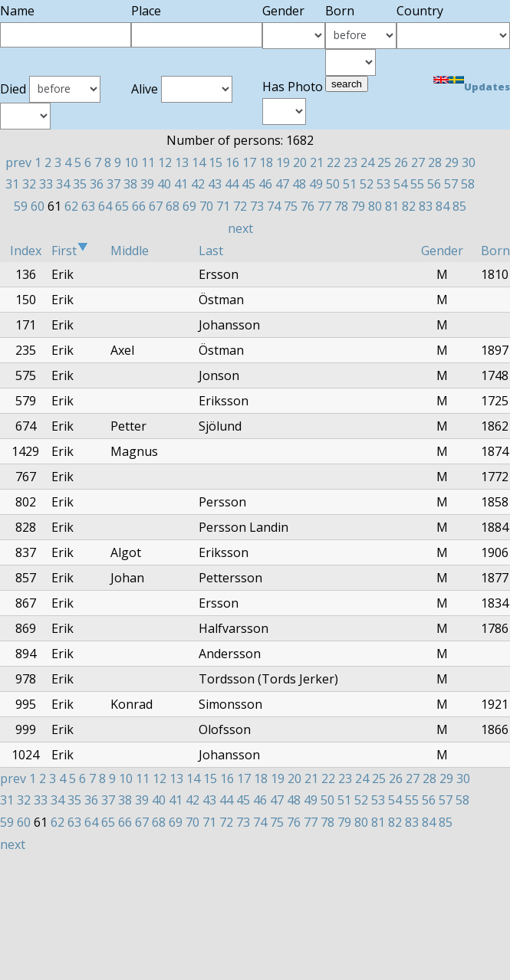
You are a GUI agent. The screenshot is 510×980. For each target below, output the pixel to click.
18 (266, 162)
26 (401, 162)
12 (165, 162)
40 (164, 184)
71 (223, 206)
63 (88, 206)
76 (308, 206)
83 (426, 206)
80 (375, 206)
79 (358, 206)
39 (147, 184)
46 (265, 184)
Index (26, 251)
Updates (487, 87)
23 (350, 162)
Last (211, 251)
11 (148, 162)
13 (182, 162)
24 (367, 162)
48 (299, 184)
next (240, 228)
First (70, 251)
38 (130, 184)
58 (468, 184)
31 (12, 184)
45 (248, 184)
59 (21, 206)
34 (63, 184)
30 (469, 162)
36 (97, 184)
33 (46, 184)
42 (198, 184)
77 (324, 206)
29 (452, 162)
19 (283, 162)
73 (257, 206)
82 (409, 206)
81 (392, 206)
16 (232, 162)
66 (139, 206)
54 (400, 184)
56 (434, 184)
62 (71, 206)
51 (350, 184)
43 (215, 184)
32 (29, 184)
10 (131, 162)
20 (300, 162)
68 (173, 206)
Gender (442, 251)
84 (443, 206)
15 (216, 162)
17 (249, 162)
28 (435, 162)
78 (341, 206)
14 (199, 162)
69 (189, 206)
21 (317, 162)
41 (181, 184)
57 (451, 184)
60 (38, 206)
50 (333, 184)
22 (334, 162)
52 (367, 184)
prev (18, 162)
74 (274, 206)
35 (80, 184)
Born (495, 251)
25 (384, 162)
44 (232, 184)
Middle (130, 251)
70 (206, 206)
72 (240, 206)
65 (122, 206)
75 (291, 206)
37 (114, 184)
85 (459, 206)
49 (316, 184)
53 (383, 184)
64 (105, 206)
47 (282, 184)
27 (418, 162)
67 (156, 206)
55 (417, 184)
